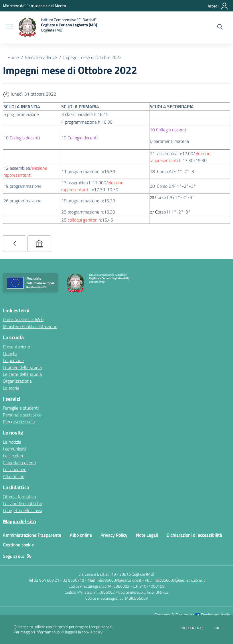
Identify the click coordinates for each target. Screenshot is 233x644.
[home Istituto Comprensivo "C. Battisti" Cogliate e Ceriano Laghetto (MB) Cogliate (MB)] (58, 27)
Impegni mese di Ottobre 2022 (92, 57)
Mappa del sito (19, 521)
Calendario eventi (19, 463)
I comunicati (14, 449)
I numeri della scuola (22, 367)
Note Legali (147, 535)
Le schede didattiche (22, 503)
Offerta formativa (19, 497)
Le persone (13, 360)
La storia (11, 388)
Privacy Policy (114, 535)
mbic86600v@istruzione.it (119, 580)
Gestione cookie (18, 545)
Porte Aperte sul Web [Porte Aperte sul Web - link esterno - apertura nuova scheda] (23, 319)
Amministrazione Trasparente (32, 535)
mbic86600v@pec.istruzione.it (179, 580)
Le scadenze (15, 469)
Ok (217, 628)
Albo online (14, 476)
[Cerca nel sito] (220, 27)
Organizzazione (17, 381)
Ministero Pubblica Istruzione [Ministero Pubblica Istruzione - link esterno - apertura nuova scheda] (30, 326)
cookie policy (92, 632)
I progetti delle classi (22, 510)
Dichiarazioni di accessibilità (194, 535)
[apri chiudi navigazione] (9, 27)
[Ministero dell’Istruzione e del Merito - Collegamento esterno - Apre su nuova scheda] (34, 6)
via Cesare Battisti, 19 (97, 574)
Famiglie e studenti (21, 408)
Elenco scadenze (41, 57)
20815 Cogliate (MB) (137, 574)
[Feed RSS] (29, 556)
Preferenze (192, 628)
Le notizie (12, 442)
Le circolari (13, 456)
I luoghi (10, 353)
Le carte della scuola (22, 374)
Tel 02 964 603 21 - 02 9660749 (56, 580)
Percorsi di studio (19, 422)
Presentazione (16, 347)
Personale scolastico (22, 415)
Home (13, 57)
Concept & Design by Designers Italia (192, 615)
